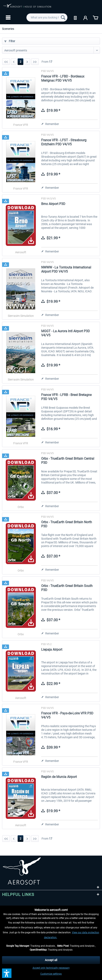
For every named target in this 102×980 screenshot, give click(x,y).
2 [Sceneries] (20, 62)
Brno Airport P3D (53, 204)
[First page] (6, 62)
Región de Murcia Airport (59, 777)
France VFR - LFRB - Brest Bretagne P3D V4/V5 (66, 397)
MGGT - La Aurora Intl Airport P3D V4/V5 (66, 333)
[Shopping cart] (95, 17)
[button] (7, 973)
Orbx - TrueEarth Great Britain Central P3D (68, 461)
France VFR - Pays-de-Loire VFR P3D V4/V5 (67, 715)
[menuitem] (8, 17)
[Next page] (27, 62)
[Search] (63, 17)
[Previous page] (14, 62)
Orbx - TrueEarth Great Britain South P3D (67, 588)
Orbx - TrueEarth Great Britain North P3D (67, 524)
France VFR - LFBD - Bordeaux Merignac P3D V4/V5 (63, 78)
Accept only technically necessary (51, 968)
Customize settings (51, 974)
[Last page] (35, 62)
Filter (10, 41)
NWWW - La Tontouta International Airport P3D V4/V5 (66, 269)
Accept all (51, 960)
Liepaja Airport (52, 650)
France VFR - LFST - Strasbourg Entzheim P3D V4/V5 (64, 142)
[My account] (86, 17)
